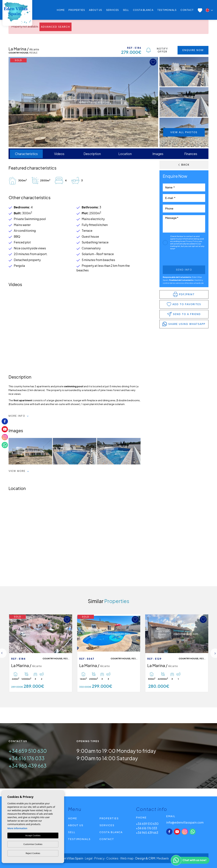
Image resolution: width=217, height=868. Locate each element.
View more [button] (19, 471)
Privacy (99, 858)
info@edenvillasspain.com (185, 822)
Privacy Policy (192, 241)
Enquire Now (193, 50)
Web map (127, 858)
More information (17, 828)
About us (96, 10)
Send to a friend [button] (184, 314)
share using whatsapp (184, 324)
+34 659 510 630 (28, 751)
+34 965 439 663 (28, 766)
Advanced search (55, 27)
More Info (19, 416)
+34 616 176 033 (27, 758)
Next (155, 102)
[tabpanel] (41, 653)
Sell (126, 10)
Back (184, 165)
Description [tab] (92, 154)
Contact (187, 10)
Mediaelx (163, 858)
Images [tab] (158, 154)
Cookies (112, 858)
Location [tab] (125, 154)
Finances (191, 154)
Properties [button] (77, 10)
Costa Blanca (143, 10)
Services (113, 10)
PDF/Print (184, 294)
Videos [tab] (59, 154)
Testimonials (167, 10)
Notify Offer (157, 50)
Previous (12, 102)
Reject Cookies (33, 853)
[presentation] (180, 258)
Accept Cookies (33, 835)
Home (61, 10)
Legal (89, 858)
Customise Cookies (33, 844)
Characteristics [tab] (26, 154)
